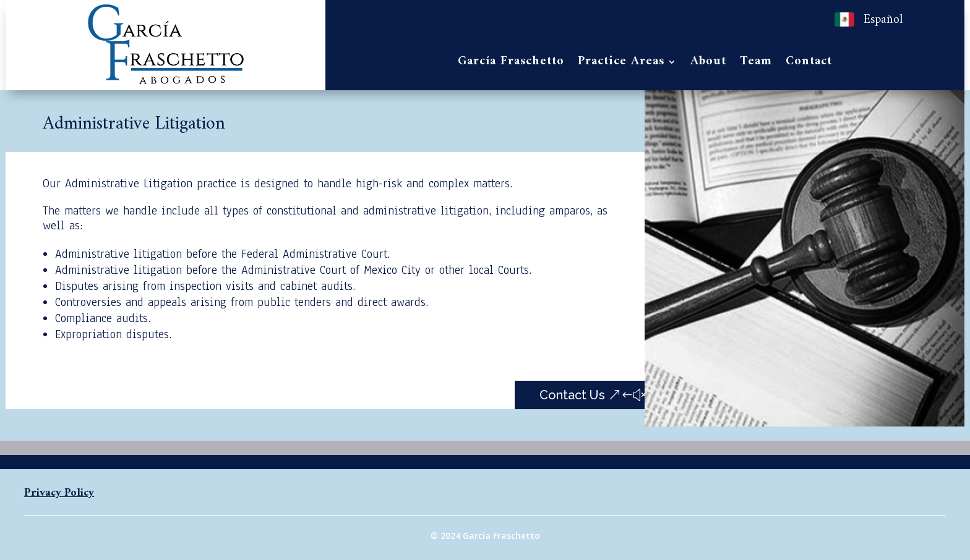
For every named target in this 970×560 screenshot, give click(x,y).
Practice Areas (621, 64)
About (708, 64)
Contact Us (572, 395)
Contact (809, 64)
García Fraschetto (511, 64)
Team (756, 64)
